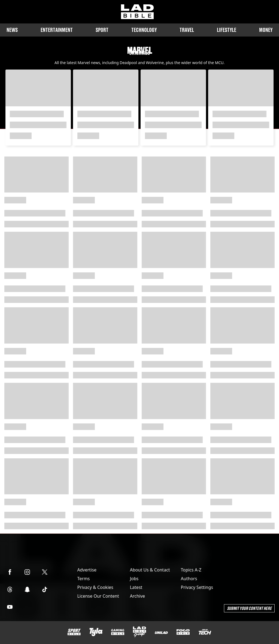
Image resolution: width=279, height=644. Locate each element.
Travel (187, 30)
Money (266, 30)
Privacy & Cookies (95, 587)
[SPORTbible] (74, 632)
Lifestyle (227, 30)
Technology (144, 30)
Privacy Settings (197, 587)
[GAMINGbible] (118, 632)
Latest (136, 587)
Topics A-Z (191, 570)
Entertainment (57, 30)
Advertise (87, 570)
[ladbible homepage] (137, 12)
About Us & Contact (150, 570)
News (12, 30)
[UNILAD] (161, 633)
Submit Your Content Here (249, 608)
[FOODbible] (183, 632)
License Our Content (98, 596)
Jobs (134, 579)
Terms (83, 579)
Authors (189, 579)
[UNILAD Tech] (205, 632)
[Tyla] (96, 632)
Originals (139, 53)
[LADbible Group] (139, 632)
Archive (137, 596)
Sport (102, 30)
